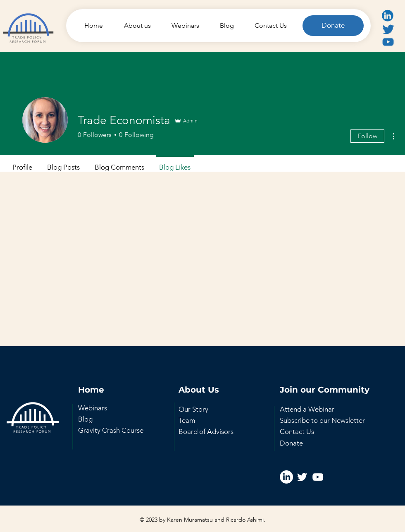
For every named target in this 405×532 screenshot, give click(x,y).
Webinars (93, 408)
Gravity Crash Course (111, 430)
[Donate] (333, 26)
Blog (85, 419)
